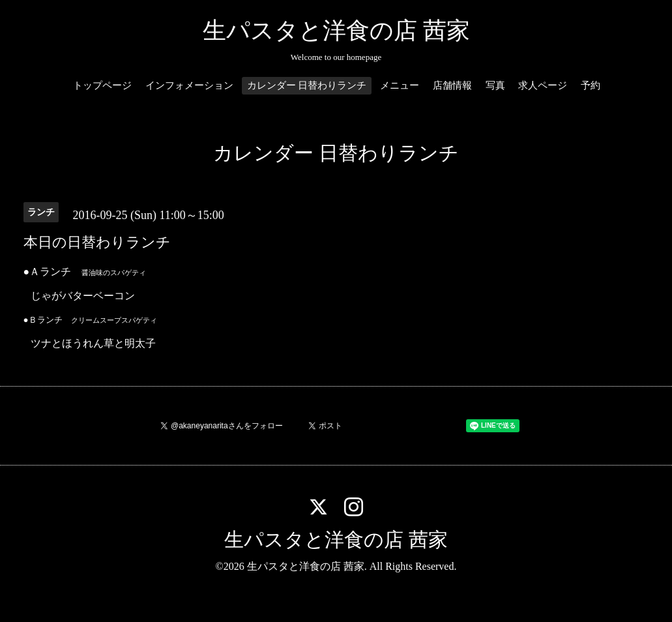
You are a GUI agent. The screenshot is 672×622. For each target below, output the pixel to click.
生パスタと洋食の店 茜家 (336, 31)
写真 (495, 85)
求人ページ (543, 85)
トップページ (102, 85)
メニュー (400, 85)
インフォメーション (189, 85)
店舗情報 (452, 85)
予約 (591, 85)
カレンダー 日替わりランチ (307, 85)
